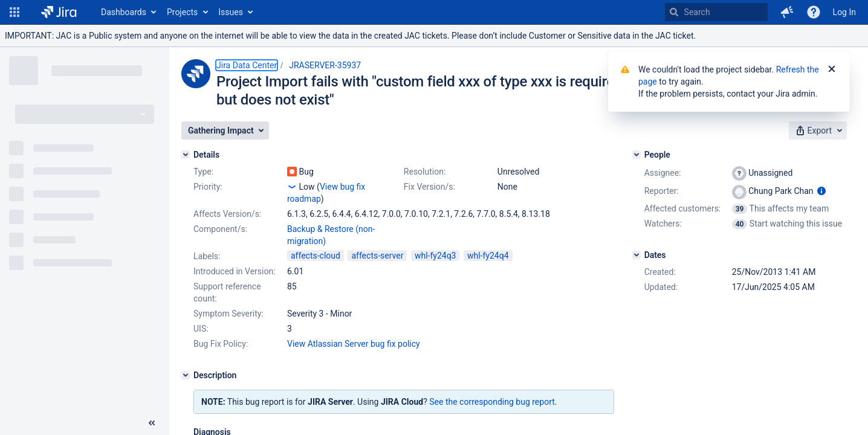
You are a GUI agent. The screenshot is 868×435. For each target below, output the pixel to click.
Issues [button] (231, 12)
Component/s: (220, 229)
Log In (844, 12)
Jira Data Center (247, 65)
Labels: (207, 256)
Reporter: (662, 191)
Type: (203, 172)
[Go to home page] (59, 12)
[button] (15, 12)
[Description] (186, 375)
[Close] (832, 69)
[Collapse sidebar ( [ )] (152, 423)
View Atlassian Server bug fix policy (354, 344)
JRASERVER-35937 (325, 65)
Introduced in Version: (235, 271)
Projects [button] (182, 12)
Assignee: (663, 173)
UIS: (201, 329)
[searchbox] (716, 12)
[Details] (186, 155)
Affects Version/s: (227, 214)
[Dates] (636, 255)
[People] (636, 155)
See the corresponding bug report (492, 402)
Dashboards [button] (124, 12)
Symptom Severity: (228, 314)
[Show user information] (821, 191)
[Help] (814, 12)
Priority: (208, 187)
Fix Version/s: (429, 187)
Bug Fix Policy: (221, 344)
